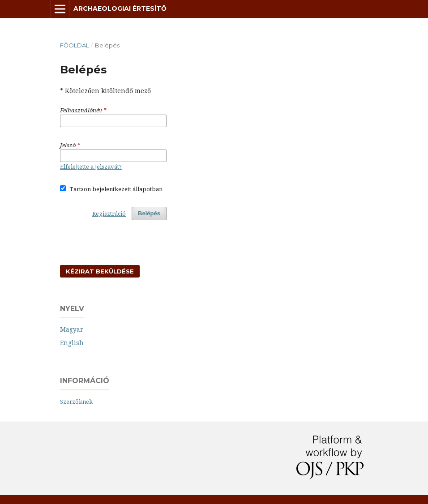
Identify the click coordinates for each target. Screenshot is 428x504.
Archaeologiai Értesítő (120, 9)
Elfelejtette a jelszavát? (91, 167)
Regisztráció (109, 214)
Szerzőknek (76, 401)
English (72, 343)
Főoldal (75, 45)
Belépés (149, 213)
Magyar (72, 329)
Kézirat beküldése (100, 271)
